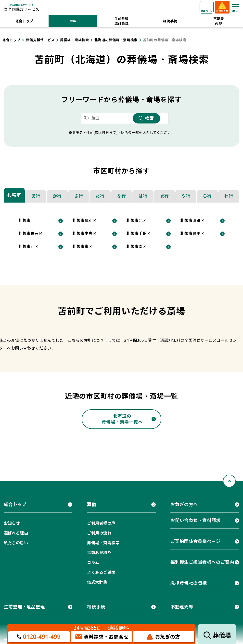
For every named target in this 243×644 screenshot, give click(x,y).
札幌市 (14, 195)
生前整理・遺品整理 (24, 607)
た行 (100, 196)
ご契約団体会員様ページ (195, 541)
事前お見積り (99, 553)
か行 (57, 196)
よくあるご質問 (101, 572)
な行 (121, 196)
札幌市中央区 (85, 234)
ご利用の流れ (99, 533)
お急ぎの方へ (184, 504)
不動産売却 (219, 21)
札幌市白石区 (31, 234)
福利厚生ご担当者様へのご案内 (202, 562)
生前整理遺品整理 (122, 21)
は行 (143, 196)
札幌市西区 (29, 247)
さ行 (79, 196)
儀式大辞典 (97, 582)
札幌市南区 (137, 247)
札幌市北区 (137, 221)
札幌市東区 (83, 247)
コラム (93, 563)
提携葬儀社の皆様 (189, 583)
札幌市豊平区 (193, 234)
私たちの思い (16, 543)
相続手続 (170, 21)
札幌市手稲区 (139, 234)
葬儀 (73, 21)
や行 (186, 196)
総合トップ (24, 21)
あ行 (36, 196)
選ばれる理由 (16, 533)
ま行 (164, 196)
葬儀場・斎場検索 (103, 543)
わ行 (229, 196)
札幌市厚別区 (85, 221)
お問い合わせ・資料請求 (195, 520)
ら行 (207, 196)
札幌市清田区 (193, 221)
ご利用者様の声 (101, 523)
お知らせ (12, 523)
